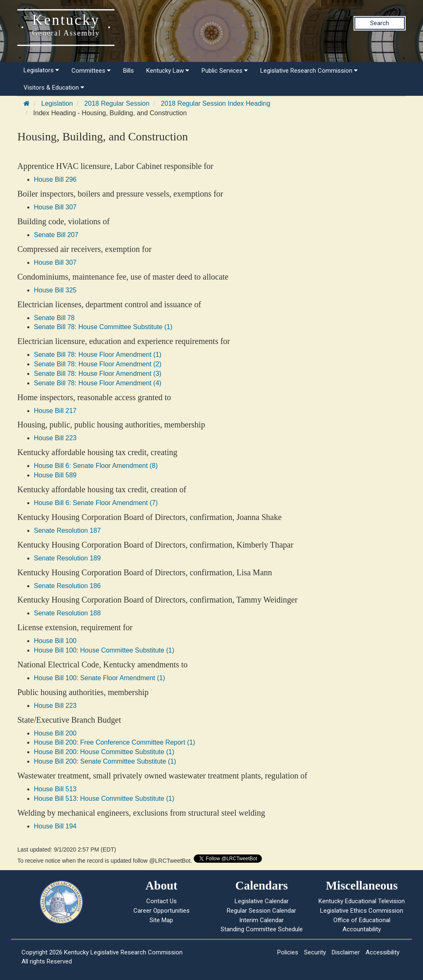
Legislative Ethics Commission (362, 911)
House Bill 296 (55, 179)
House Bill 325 (55, 290)
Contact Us (162, 901)
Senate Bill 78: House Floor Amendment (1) (98, 355)
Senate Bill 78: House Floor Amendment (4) (98, 383)
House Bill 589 (55, 475)
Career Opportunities (162, 911)
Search (380, 23)
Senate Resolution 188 (67, 613)
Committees (91, 71)
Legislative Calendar (262, 901)
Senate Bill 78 (54, 318)
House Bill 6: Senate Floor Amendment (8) (96, 466)
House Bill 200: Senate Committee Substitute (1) (105, 761)
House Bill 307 (55, 207)
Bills (128, 71)
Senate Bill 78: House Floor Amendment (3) (98, 374)
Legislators (41, 70)
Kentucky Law (168, 71)
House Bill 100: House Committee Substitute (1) (104, 650)
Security (315, 952)
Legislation (57, 103)
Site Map (161, 920)
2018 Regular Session (117, 103)
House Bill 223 (55, 438)
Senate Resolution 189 (67, 558)
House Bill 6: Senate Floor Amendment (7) (96, 503)
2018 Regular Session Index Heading (215, 103)
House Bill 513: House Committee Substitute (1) (104, 798)
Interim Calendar (261, 920)
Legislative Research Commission (309, 71)
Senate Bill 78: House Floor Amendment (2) (98, 364)
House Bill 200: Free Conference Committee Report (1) (114, 742)
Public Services (225, 71)
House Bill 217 (55, 411)
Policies (288, 952)
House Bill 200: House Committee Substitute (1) (104, 752)
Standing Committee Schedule (262, 929)
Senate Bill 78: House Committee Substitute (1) (103, 327)
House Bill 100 (55, 641)
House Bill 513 (55, 789)
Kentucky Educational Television (362, 901)
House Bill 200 (55, 733)
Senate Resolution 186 (67, 586)
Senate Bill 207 (56, 235)
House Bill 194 (55, 826)
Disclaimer (346, 952)
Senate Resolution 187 (67, 530)
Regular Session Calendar (261, 911)
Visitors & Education (54, 88)
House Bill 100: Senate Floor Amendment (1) (100, 678)
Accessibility (383, 952)
